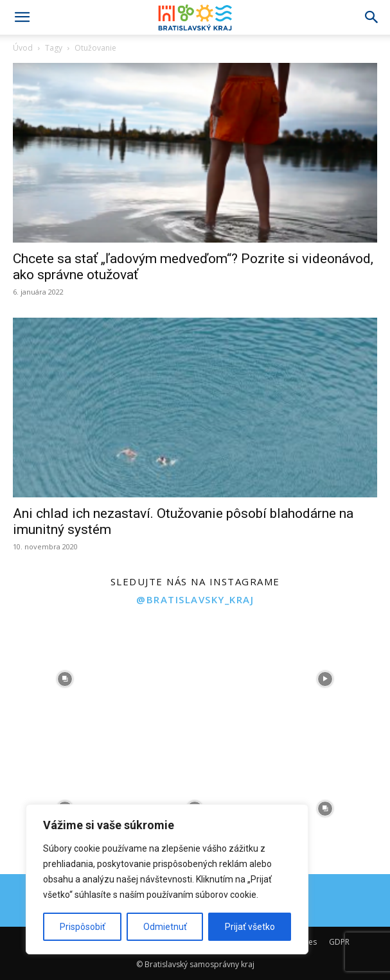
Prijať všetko (250, 927)
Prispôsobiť (83, 927)
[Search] (372, 17)
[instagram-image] (65, 679)
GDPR (339, 942)
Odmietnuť (165, 927)
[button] (22, 17)
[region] (167, 879)
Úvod (23, 48)
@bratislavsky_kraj (195, 599)
